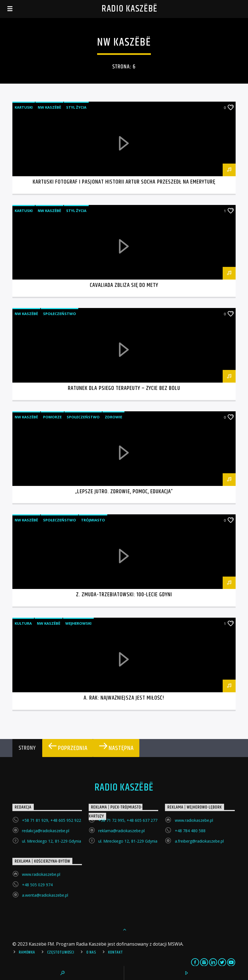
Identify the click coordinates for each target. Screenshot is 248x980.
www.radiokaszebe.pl (194, 820)
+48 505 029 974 (37, 885)
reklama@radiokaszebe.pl (121, 831)
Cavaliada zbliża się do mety (124, 285)
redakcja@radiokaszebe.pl (46, 831)
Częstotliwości (61, 952)
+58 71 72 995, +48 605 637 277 (128, 820)
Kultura (23, 623)
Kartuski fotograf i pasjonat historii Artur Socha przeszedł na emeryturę (124, 182)
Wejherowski (78, 623)
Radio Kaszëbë (130, 9)
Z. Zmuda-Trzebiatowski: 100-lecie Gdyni (124, 595)
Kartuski (24, 107)
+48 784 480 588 (190, 831)
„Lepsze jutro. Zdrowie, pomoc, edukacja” (124, 492)
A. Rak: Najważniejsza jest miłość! (124, 698)
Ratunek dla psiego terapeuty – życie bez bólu (124, 388)
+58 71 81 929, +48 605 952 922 (52, 820)
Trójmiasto (93, 520)
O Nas (91, 952)
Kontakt (115, 952)
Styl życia (76, 107)
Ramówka (27, 952)
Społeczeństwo (60, 314)
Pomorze (52, 417)
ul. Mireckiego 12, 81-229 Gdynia (52, 841)
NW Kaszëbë (49, 107)
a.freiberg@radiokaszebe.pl (199, 841)
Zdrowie (113, 417)
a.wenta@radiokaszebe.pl (45, 895)
